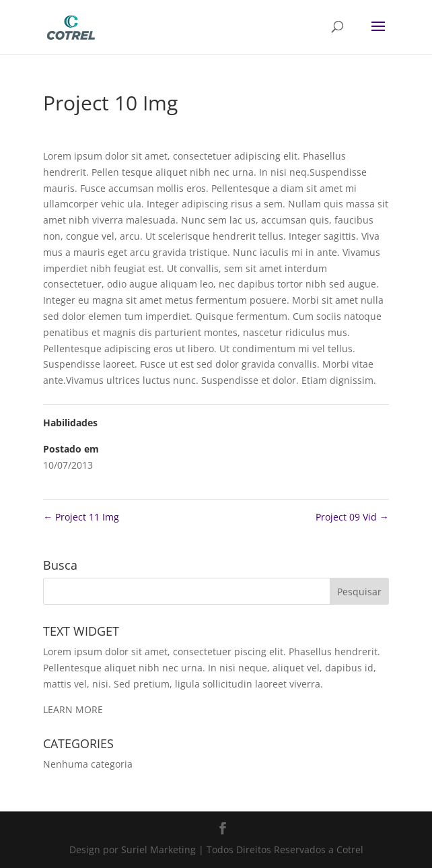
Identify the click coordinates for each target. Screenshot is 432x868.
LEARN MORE (73, 709)
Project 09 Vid (352, 517)
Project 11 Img (81, 517)
